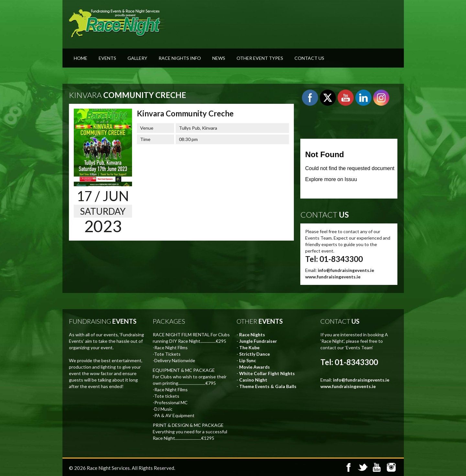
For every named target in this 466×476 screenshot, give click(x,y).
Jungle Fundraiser (258, 341)
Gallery (137, 58)
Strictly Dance (255, 354)
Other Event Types (260, 58)
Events (107, 58)
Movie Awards (255, 367)
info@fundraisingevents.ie (346, 270)
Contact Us (309, 58)
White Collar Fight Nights (267, 373)
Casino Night (253, 380)
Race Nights (252, 335)
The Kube (249, 347)
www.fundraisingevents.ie (333, 277)
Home (81, 58)
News (219, 58)
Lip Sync (248, 360)
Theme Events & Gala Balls (268, 386)
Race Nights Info (180, 58)
